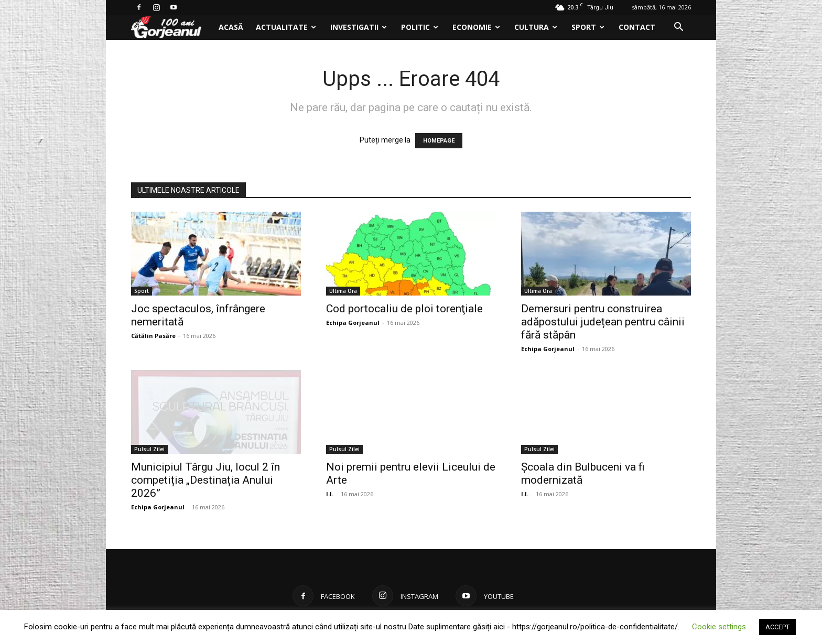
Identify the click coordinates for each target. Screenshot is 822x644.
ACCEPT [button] (777, 627)
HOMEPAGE (439, 141)
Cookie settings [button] (719, 627)
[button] (678, 28)
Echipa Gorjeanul (353, 323)
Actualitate (286, 27)
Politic (420, 27)
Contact (637, 27)
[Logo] (172, 28)
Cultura (536, 27)
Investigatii (359, 27)
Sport (588, 27)
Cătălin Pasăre (153, 336)
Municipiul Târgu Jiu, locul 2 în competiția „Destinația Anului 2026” (206, 480)
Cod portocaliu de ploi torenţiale (404, 309)
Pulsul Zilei (149, 449)
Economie (476, 27)
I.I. (330, 494)
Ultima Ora (343, 291)
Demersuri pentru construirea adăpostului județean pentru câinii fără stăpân (603, 322)
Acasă (231, 27)
